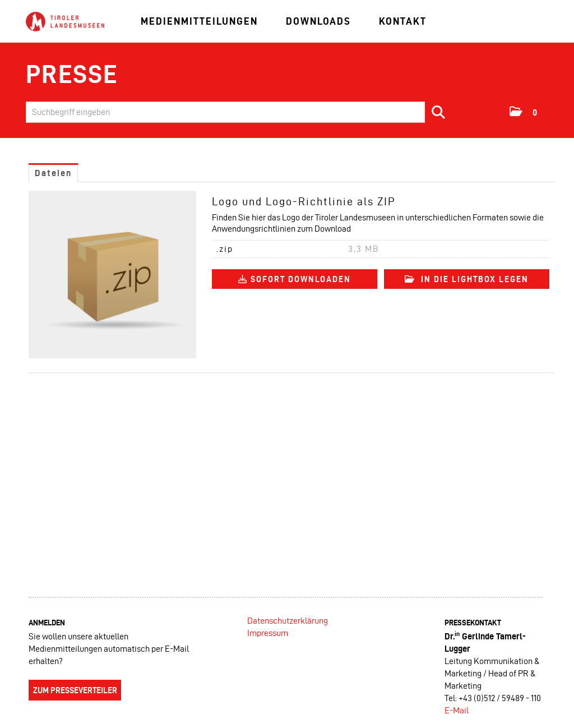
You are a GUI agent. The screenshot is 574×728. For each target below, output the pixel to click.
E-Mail (457, 710)
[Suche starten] (439, 112)
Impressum (268, 633)
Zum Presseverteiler (75, 690)
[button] (524, 112)
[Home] (65, 22)
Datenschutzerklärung (288, 621)
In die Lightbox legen (467, 279)
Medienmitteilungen (199, 21)
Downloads (318, 21)
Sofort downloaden (295, 279)
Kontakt (403, 21)
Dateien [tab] (53, 173)
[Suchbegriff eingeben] (239, 112)
